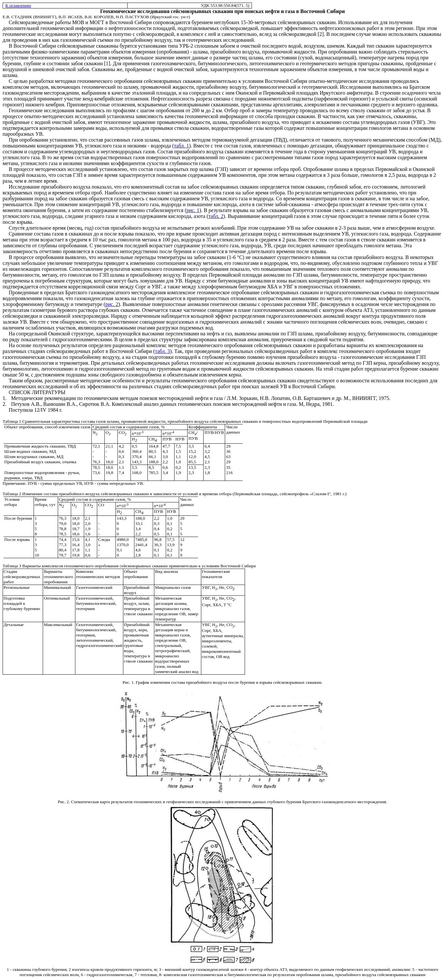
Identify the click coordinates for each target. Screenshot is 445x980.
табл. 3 (162, 351)
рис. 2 (112, 304)
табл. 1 (181, 146)
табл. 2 (216, 216)
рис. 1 (193, 210)
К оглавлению (18, 5)
